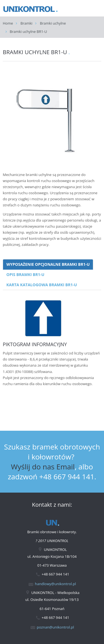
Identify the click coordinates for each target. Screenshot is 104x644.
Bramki (26, 23)
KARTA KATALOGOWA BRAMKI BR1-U (42, 285)
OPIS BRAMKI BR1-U (25, 274)
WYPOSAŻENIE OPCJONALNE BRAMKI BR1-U (48, 264)
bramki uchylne (39, 175)
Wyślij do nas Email (43, 467)
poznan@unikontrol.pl (55, 627)
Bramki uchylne (53, 23)
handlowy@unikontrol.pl (55, 584)
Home (8, 23)
